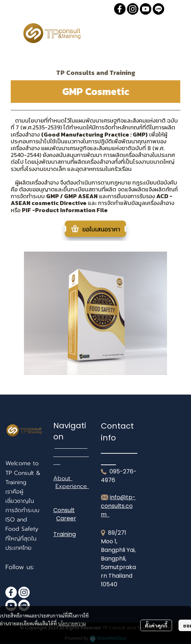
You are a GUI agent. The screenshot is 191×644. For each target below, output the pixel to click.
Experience (72, 486)
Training (65, 534)
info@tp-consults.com (118, 506)
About (63, 478)
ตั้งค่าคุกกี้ (156, 625)
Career (66, 518)
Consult (64, 510)
